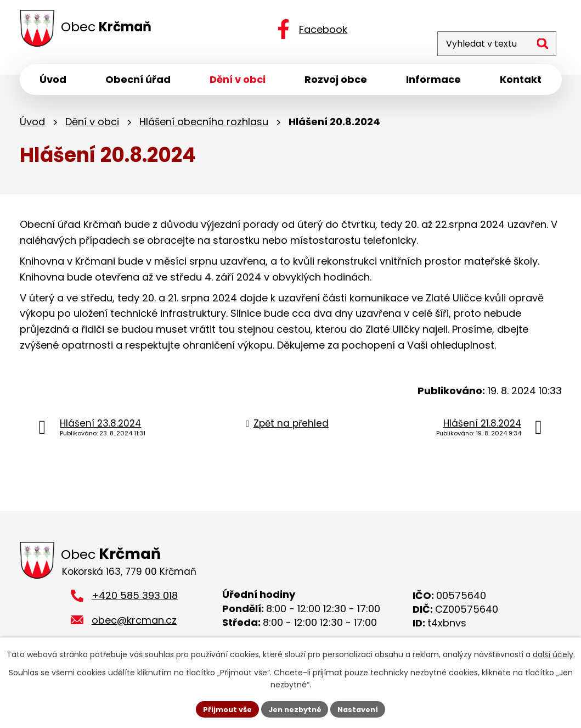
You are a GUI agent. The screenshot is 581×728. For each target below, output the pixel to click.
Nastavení (363, 708)
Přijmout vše (222, 708)
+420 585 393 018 (135, 601)
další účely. (554, 653)
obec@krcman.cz (134, 625)
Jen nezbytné (295, 708)
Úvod (32, 125)
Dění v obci (92, 125)
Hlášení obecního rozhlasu (204, 125)
